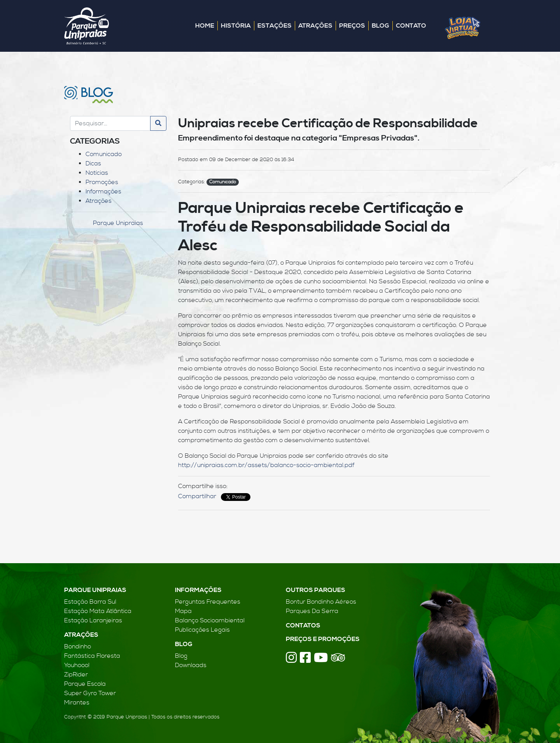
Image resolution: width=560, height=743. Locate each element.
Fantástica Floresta (92, 656)
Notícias (97, 173)
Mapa (183, 611)
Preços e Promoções (323, 639)
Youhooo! (77, 665)
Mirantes (77, 703)
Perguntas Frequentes (208, 602)
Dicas (93, 163)
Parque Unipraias (118, 223)
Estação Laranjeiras (93, 620)
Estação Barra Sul (90, 602)
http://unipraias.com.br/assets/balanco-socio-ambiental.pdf (266, 465)
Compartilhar (197, 496)
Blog (381, 26)
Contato (411, 26)
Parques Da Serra (312, 611)
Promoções (102, 182)
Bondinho (78, 646)
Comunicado (104, 154)
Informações (103, 191)
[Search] (110, 123)
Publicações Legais (202, 630)
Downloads (191, 665)
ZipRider (76, 674)
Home (205, 26)
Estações (275, 26)
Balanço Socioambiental (210, 620)
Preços (352, 26)
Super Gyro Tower (90, 693)
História (236, 26)
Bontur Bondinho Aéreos (321, 602)
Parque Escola (85, 684)
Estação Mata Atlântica (98, 611)
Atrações (315, 26)
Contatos (303, 625)
